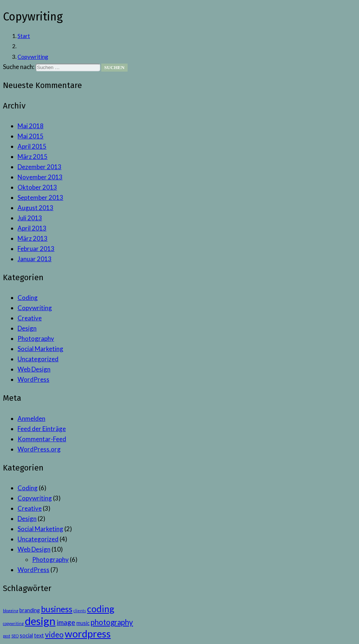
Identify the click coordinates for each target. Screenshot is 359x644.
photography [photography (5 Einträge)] (112, 622)
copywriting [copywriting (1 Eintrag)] (13, 623)
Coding (28, 298)
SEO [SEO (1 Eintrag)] (15, 636)
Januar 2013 (35, 259)
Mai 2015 (31, 136)
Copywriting (35, 308)
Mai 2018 (31, 126)
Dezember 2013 (39, 167)
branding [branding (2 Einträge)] (30, 610)
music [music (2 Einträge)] (83, 623)
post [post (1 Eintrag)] (7, 636)
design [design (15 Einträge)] (40, 621)
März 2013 (33, 238)
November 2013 (40, 177)
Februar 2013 (36, 249)
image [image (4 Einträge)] (66, 622)
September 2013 (40, 197)
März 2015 (33, 157)
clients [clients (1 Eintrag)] (80, 611)
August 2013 (35, 208)
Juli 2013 (30, 218)
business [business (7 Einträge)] (57, 609)
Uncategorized (38, 359)
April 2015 (32, 146)
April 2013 (32, 228)
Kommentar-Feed (42, 439)
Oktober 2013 (37, 187)
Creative (30, 318)
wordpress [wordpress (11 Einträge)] (88, 634)
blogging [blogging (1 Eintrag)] (11, 611)
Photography (36, 338)
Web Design (34, 369)
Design (27, 328)
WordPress (33, 379)
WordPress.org (39, 449)
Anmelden (31, 418)
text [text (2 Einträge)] (39, 635)
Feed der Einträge (42, 429)
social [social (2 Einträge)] (26, 635)
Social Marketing (40, 349)
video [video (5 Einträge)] (54, 635)
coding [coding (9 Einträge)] (101, 609)
